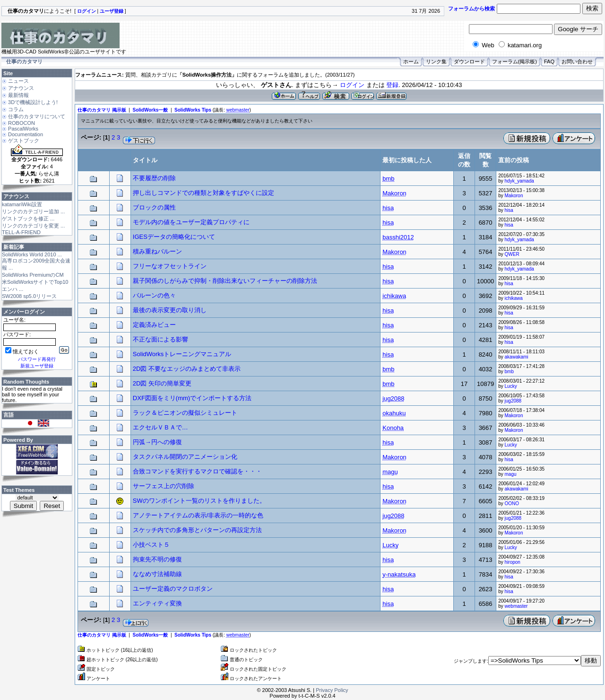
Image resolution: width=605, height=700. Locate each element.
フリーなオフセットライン (170, 266)
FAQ (549, 61)
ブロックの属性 (154, 207)
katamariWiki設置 (22, 204)
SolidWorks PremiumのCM (33, 275)
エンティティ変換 (157, 603)
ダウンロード (469, 61)
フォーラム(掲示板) (514, 61)
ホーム (411, 61)
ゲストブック (24, 140)
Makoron (514, 196)
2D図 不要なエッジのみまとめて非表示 (187, 369)
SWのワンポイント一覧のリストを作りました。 (199, 501)
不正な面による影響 (160, 339)
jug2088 (513, 401)
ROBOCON (22, 123)
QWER (512, 254)
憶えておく (22, 351)
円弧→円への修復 (157, 442)
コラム (16, 109)
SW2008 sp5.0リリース (29, 296)
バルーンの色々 (154, 295)
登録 (392, 85)
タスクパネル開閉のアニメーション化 (185, 457)
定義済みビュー (154, 325)
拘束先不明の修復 (157, 559)
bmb (509, 372)
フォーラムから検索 (471, 9)
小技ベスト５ (151, 545)
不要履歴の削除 (154, 178)
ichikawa (514, 298)
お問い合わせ (577, 61)
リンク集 (436, 61)
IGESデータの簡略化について (174, 237)
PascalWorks (23, 129)
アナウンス (21, 88)
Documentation (26, 134)
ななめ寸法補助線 (157, 574)
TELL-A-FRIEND (21, 232)
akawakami (517, 357)
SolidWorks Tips (193, 110)
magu (511, 474)
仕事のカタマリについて (37, 116)
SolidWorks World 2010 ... (32, 254)
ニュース (18, 81)
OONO (512, 503)
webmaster (516, 606)
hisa (509, 210)
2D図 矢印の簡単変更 (162, 383)
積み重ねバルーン (157, 251)
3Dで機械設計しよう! (33, 102)
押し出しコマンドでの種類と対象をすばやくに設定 (203, 193)
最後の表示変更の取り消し (170, 310)
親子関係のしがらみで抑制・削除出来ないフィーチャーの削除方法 (225, 281)
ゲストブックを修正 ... (28, 219)
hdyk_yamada (519, 181)
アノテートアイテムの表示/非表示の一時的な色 (198, 515)
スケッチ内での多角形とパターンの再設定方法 (197, 530)
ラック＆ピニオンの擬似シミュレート (185, 413)
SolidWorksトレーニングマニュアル (182, 354)
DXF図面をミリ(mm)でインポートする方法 (192, 398)
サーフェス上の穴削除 (164, 486)
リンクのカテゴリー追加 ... (33, 211)
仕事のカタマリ (24, 61)
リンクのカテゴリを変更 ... (33, 226)
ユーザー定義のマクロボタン (173, 589)
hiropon (513, 562)
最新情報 (18, 95)
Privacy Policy (332, 690)
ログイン (352, 85)
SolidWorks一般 (151, 110)
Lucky (511, 386)
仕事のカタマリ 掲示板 (102, 110)
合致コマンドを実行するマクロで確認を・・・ (197, 471)
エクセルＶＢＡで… (160, 427)
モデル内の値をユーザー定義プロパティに (191, 222)
